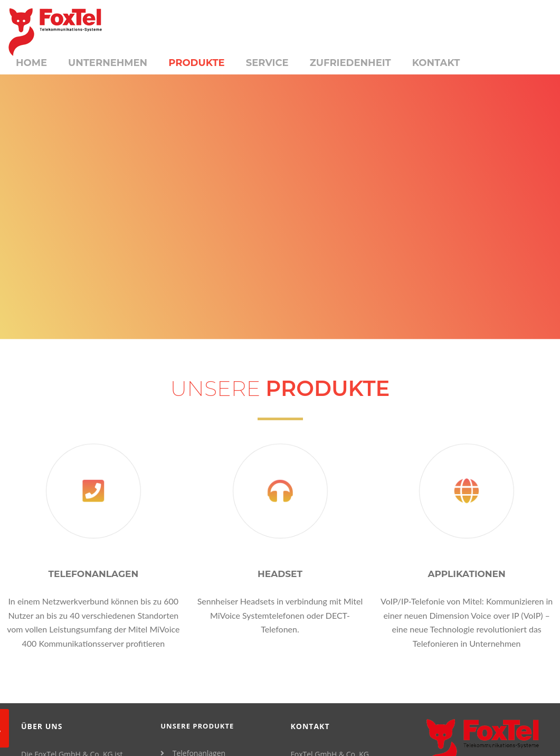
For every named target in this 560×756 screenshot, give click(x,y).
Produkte (197, 63)
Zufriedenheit (350, 63)
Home (31, 63)
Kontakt (436, 63)
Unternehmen (108, 63)
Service (267, 63)
